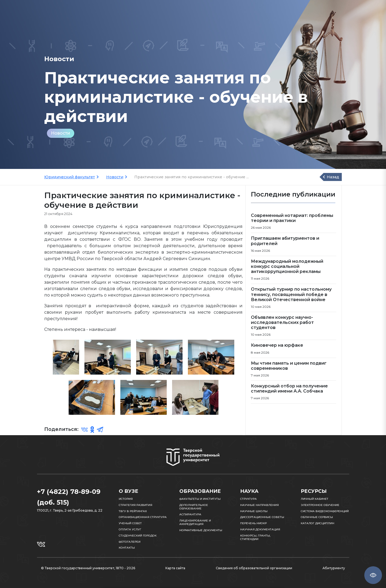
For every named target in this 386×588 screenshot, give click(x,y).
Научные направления (259, 505)
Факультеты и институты (200, 499)
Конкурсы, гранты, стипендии (255, 537)
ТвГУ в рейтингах (133, 511)
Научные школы (254, 511)
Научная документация (260, 529)
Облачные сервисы (317, 517)
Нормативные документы (201, 530)
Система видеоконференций (325, 511)
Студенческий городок (138, 536)
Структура (248, 499)
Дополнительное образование (194, 507)
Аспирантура (190, 514)
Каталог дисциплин (318, 523)
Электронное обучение (320, 505)
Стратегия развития (136, 505)
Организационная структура (143, 517)
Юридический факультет (70, 177)
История (126, 499)
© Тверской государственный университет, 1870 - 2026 (88, 568)
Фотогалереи (130, 542)
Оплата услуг (130, 529)
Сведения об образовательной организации (254, 568)
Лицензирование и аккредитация (195, 522)
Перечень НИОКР (253, 523)
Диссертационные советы (262, 517)
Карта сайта (175, 568)
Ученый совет (130, 523)
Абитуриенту (334, 568)
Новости (61, 133)
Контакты (127, 548)
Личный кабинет (315, 499)
